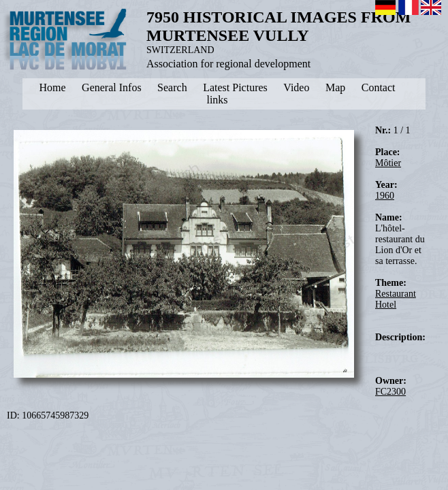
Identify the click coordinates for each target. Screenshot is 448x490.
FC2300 (390, 392)
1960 (385, 196)
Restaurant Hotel (396, 299)
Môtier (388, 163)
